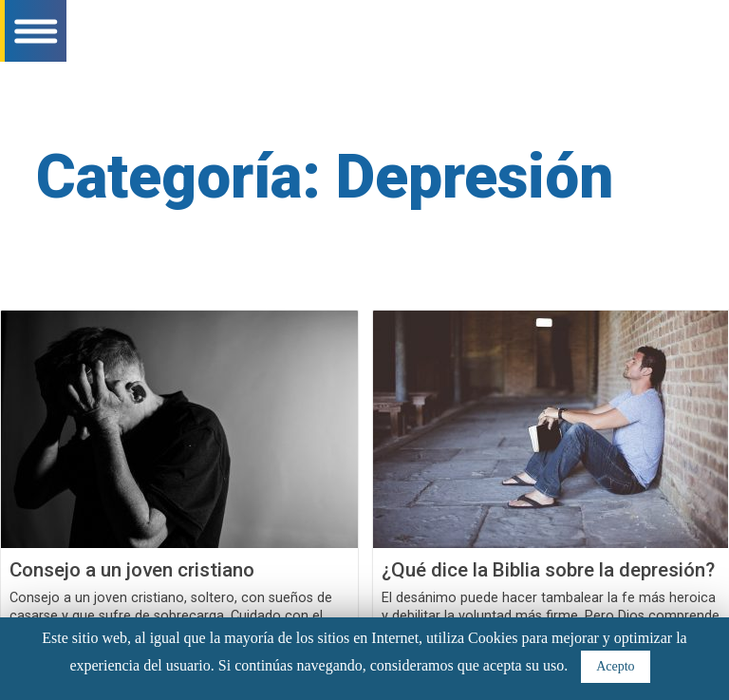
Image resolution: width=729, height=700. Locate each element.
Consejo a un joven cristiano (132, 570)
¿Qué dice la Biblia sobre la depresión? (548, 570)
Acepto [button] (615, 666)
